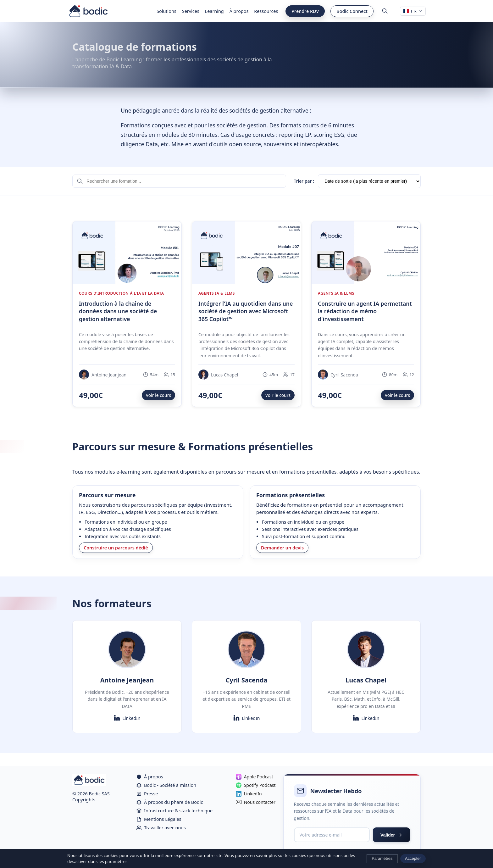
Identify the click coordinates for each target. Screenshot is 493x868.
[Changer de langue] (413, 11)
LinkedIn (127, 718)
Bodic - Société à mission (166, 785)
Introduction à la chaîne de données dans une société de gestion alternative (118, 311)
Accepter (413, 858)
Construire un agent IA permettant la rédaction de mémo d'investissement (365, 311)
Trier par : (304, 181)
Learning (214, 11)
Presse (147, 794)
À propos (239, 11)
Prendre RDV (305, 11)
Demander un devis (282, 548)
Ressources (266, 11)
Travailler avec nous (161, 828)
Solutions (166, 11)
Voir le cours (158, 395)
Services (191, 11)
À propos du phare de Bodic (170, 802)
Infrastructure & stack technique (174, 811)
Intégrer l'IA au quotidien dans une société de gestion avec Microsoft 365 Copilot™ (246, 311)
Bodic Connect (352, 11)
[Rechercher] (385, 11)
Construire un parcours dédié (116, 548)
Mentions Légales (159, 819)
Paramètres (382, 858)
